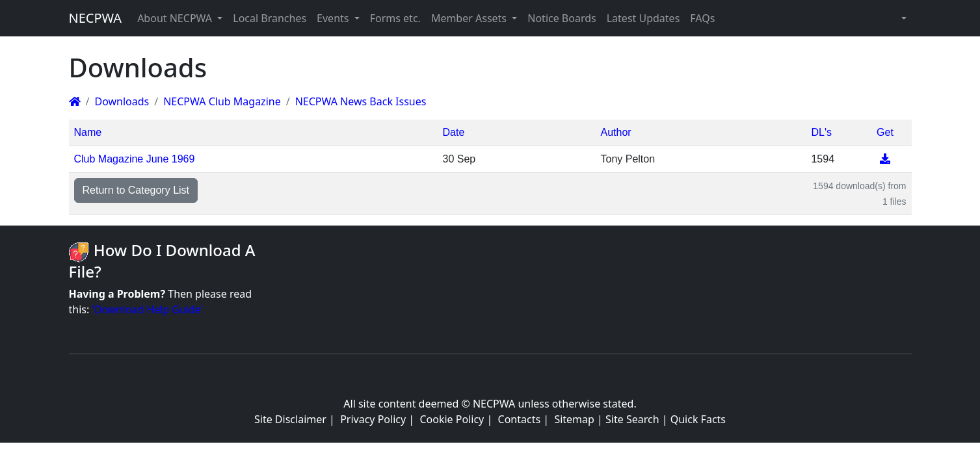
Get (885, 132)
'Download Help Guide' (147, 309)
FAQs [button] (702, 18)
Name (88, 132)
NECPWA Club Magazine (222, 101)
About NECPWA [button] (176, 18)
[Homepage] (75, 101)
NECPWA (96, 18)
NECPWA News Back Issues (361, 101)
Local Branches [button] (270, 18)
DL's (821, 132)
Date (454, 132)
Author (616, 132)
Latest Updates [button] (643, 18)
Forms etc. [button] (395, 18)
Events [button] (334, 18)
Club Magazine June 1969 (135, 159)
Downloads (122, 101)
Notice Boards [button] (562, 18)
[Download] (885, 159)
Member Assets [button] (470, 18)
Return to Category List (136, 190)
